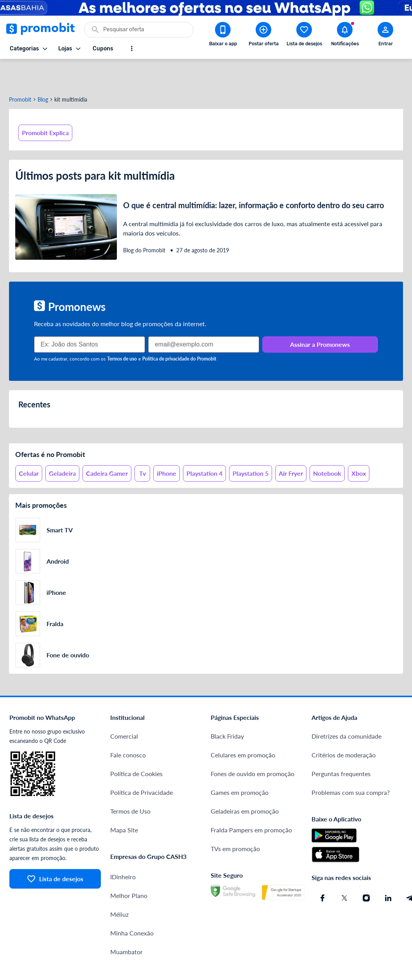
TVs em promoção (235, 820)
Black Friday (227, 708)
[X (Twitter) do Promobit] (344, 870)
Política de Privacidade (142, 764)
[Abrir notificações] (345, 36)
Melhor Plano (129, 867)
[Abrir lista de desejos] (304, 36)
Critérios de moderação (344, 727)
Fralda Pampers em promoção (251, 802)
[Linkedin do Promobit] (388, 870)
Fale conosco (128, 727)
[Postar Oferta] (263, 36)
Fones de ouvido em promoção (253, 745)
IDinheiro (123, 849)
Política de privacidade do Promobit (179, 331)
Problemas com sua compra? (351, 764)
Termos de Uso (130, 783)
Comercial (124, 708)
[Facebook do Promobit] (322, 870)
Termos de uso (122, 331)
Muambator (126, 924)
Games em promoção (240, 764)
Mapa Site (124, 802)
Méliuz (119, 886)
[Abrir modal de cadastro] (385, 36)
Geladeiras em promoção (245, 783)
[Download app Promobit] (223, 36)
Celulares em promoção (243, 727)
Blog (43, 71)
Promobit (20, 71)
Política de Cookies (136, 745)
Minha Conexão (132, 905)
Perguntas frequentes (341, 745)
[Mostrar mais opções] (132, 48)
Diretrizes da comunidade (347, 708)
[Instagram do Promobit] (366, 870)
